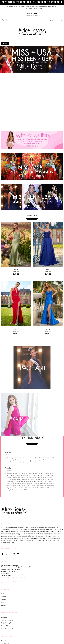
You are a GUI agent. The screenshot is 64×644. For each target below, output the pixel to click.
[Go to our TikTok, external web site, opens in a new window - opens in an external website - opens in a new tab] (6, 553)
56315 (16, 270)
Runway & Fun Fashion (7, 626)
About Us (4, 641)
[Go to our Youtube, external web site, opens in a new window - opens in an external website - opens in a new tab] (18, 554)
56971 (16, 329)
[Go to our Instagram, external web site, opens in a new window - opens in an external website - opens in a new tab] (14, 554)
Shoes (3, 602)
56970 (48, 329)
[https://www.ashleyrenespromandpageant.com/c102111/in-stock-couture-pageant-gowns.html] (32, 59)
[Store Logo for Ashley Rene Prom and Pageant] (32, 31)
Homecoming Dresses (7, 620)
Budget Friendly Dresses (8, 623)
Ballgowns (4, 617)
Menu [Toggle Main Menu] (5, 43)
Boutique (3, 599)
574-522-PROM (32, 14)
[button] (5, 59)
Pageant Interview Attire (8, 629)
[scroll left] (29, 219)
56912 (48, 270)
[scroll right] (35, 219)
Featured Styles (31, 216)
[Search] (55, 20)
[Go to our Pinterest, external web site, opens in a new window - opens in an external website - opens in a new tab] (10, 554)
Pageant (3, 596)
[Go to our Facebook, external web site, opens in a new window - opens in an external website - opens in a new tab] (2, 554)
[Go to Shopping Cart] (3, 20)
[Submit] (62, 20)
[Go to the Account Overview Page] (6, 20)
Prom (2, 593)
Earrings (3, 605)
